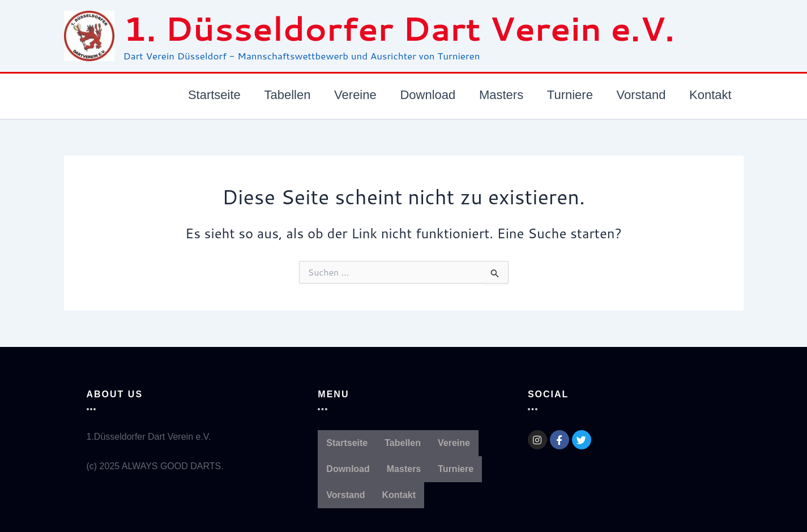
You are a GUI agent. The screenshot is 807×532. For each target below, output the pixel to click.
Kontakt (399, 495)
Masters (404, 469)
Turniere (456, 469)
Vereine (454, 443)
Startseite (347, 443)
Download (348, 469)
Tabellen (403, 443)
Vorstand (345, 495)
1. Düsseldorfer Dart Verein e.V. (399, 28)
